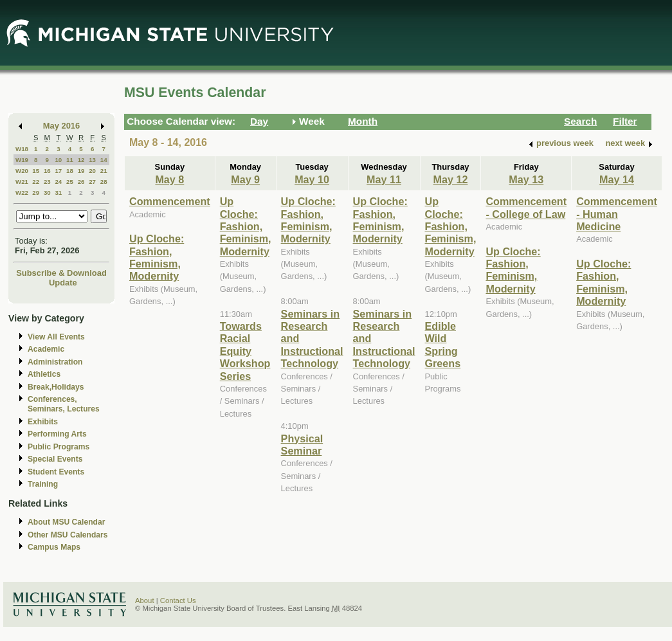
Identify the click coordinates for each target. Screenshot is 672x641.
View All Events (56, 337)
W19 (22, 160)
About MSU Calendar (66, 522)
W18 (22, 149)
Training (43, 484)
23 (47, 182)
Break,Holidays (56, 387)
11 (70, 160)
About (145, 600)
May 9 (245, 179)
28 (104, 182)
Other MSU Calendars (68, 535)
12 (81, 160)
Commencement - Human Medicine (617, 214)
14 (104, 160)
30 (47, 193)
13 (92, 160)
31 (58, 193)
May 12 (451, 179)
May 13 (526, 179)
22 (36, 182)
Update (63, 283)
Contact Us (178, 600)
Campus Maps (54, 547)
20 (92, 171)
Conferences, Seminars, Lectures (64, 404)
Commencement (170, 201)
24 (58, 182)
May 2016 (61, 126)
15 (36, 171)
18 (70, 171)
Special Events (55, 459)
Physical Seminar (302, 445)
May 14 (617, 179)
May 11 (384, 179)
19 (81, 171)
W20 (22, 171)
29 (36, 193)
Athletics (44, 374)
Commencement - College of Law (526, 207)
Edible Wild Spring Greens (443, 345)
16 (47, 171)
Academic (46, 349)
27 (92, 182)
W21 (22, 182)
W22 (22, 193)
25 (70, 182)
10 (58, 160)
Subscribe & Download (61, 273)
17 (58, 171)
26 (81, 182)
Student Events (56, 472)
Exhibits (43, 422)
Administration (55, 362)
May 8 (169, 179)
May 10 (312, 179)
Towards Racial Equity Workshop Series (245, 351)
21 (104, 171)
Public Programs (59, 447)
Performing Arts (57, 434)
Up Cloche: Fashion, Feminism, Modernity (157, 257)
